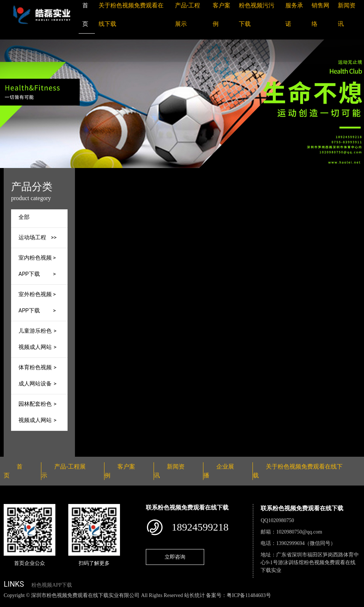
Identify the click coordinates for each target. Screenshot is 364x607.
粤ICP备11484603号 (249, 595)
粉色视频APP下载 (52, 585)
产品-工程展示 (156, 173)
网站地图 (11, 603)
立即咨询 (175, 557)
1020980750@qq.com (299, 532)
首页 (124, 173)
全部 (24, 217)
